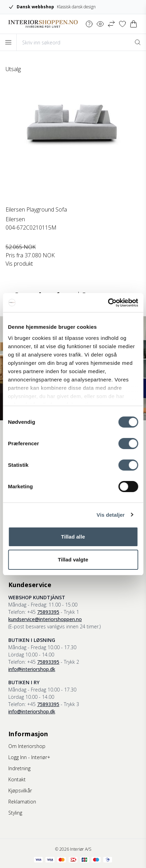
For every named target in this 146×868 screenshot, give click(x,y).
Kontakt (17, 779)
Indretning (19, 768)
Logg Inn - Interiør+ (29, 757)
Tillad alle (73, 537)
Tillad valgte (73, 560)
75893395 (48, 612)
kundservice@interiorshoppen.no (45, 619)
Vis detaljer (111, 515)
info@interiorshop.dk (32, 669)
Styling (15, 813)
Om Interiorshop (27, 746)
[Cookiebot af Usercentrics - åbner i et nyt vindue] (108, 303)
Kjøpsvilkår (20, 790)
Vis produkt (19, 264)
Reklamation (22, 802)
